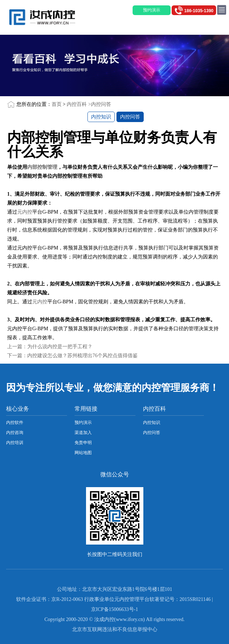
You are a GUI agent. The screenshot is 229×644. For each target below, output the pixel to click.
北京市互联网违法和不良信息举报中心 (115, 629)
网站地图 (83, 453)
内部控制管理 (42, 167)
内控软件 (15, 423)
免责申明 (83, 443)
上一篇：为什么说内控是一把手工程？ (50, 347)
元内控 (25, 212)
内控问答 (101, 104)
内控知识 (101, 117)
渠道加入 (83, 433)
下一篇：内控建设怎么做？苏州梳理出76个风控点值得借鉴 (72, 356)
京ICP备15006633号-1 (114, 609)
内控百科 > (79, 104)
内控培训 (15, 443)
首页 (57, 104)
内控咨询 (15, 433)
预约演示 (83, 423)
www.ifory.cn (129, 619)
